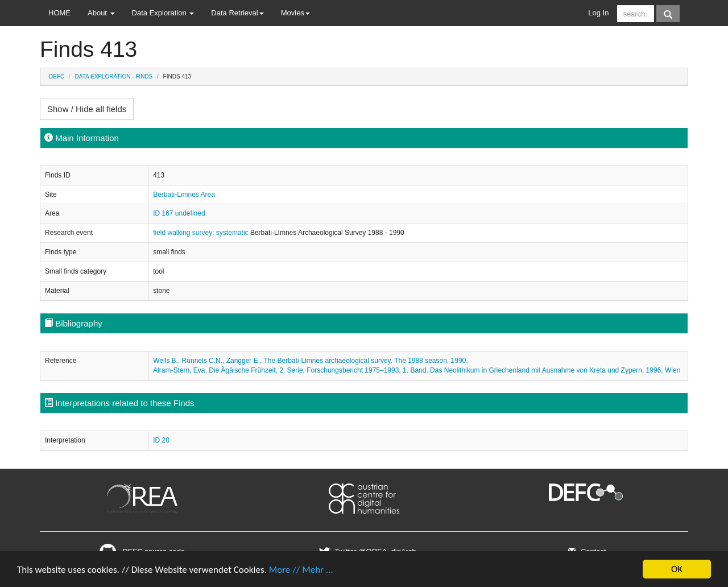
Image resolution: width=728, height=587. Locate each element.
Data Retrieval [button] (237, 13)
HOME (59, 13)
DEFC (57, 77)
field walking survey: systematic (202, 233)
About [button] (101, 13)
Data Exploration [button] (163, 13)
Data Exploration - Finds (114, 77)
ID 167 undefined (179, 213)
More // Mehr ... (301, 571)
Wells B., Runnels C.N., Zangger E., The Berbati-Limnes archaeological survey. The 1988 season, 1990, (310, 361)
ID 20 (161, 440)
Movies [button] (295, 13)
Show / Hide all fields (87, 109)
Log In (598, 13)
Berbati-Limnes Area (184, 195)
